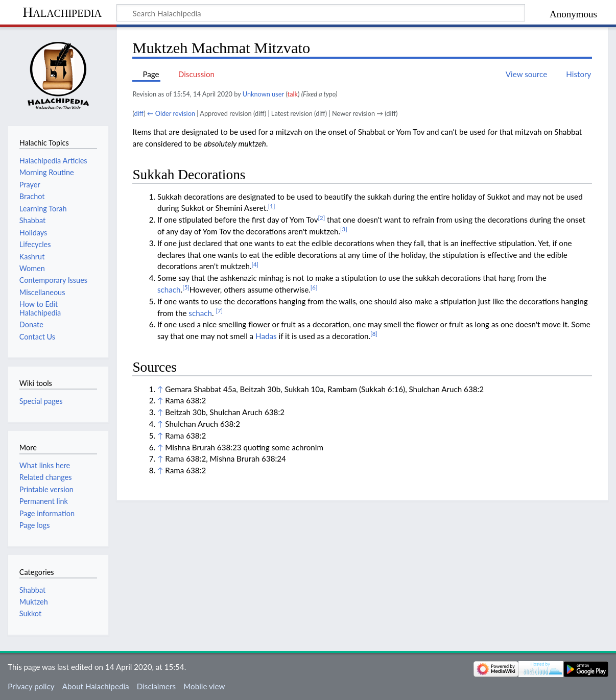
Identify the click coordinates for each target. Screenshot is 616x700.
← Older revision (171, 113)
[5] (186, 287)
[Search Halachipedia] (321, 13)
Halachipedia (62, 12)
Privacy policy (31, 686)
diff (139, 113)
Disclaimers (156, 686)
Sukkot (30, 613)
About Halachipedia (96, 686)
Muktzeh (34, 602)
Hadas (266, 336)
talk (293, 94)
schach (169, 289)
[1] (272, 206)
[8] (374, 334)
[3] (344, 229)
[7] (219, 311)
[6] (314, 287)
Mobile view (204, 686)
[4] (255, 264)
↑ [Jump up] (160, 389)
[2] (322, 218)
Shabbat (32, 590)
